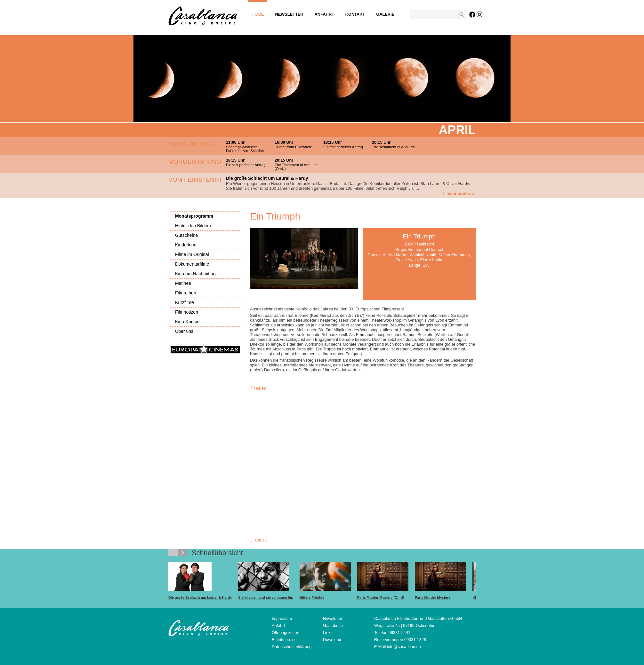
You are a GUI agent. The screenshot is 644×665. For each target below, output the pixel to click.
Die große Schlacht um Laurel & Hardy (200, 597)
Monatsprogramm (194, 216)
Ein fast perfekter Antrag (343, 147)
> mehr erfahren (459, 193)
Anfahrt (324, 14)
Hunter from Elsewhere (294, 147)
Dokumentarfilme (192, 264)
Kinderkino (186, 245)
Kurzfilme (185, 302)
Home (258, 14)
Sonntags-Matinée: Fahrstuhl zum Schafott (245, 149)
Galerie (385, 14)
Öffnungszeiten (286, 633)
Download (332, 640)
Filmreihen (186, 293)
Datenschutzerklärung (292, 647)
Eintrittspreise (284, 640)
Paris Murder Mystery (433, 597)
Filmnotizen (187, 312)
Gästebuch (333, 625)
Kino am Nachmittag (195, 274)
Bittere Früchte (312, 597)
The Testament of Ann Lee (393, 147)
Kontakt (355, 14)
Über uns (184, 331)
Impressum (282, 618)
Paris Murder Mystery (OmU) (381, 597)
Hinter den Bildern (193, 226)
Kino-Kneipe (187, 322)
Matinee (183, 283)
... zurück (258, 540)
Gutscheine (186, 235)
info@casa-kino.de (404, 647)
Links (328, 633)
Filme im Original (192, 254)
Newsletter (289, 14)
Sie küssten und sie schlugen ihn (266, 597)
